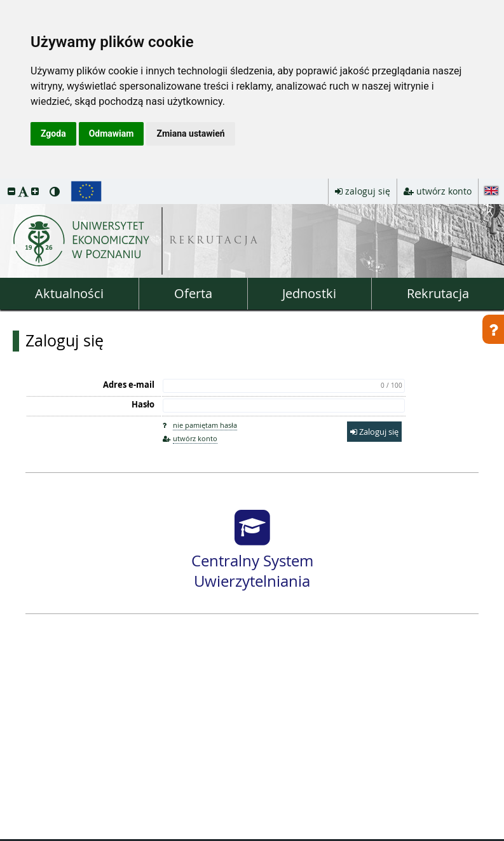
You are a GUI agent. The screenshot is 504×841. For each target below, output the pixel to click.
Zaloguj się (65, 341)
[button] (11, 191)
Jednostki (309, 293)
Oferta (193, 293)
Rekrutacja (438, 293)
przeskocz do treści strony (3, 182)
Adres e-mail (129, 385)
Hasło (143, 404)
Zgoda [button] (53, 133)
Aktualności (69, 293)
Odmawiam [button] (112, 133)
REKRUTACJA (215, 241)
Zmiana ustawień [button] (190, 133)
